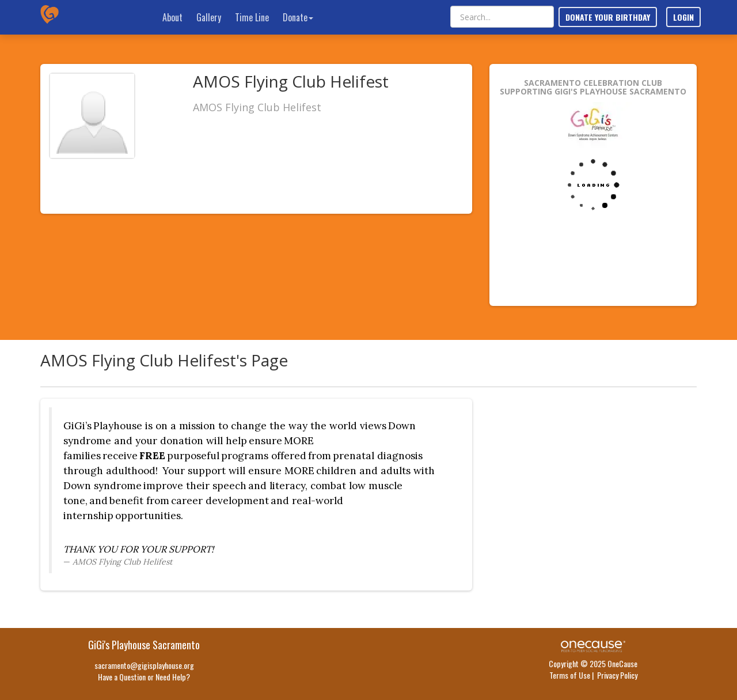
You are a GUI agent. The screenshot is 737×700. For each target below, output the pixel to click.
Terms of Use (570, 675)
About (172, 17)
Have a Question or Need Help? (144, 677)
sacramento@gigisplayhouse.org (144, 665)
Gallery (209, 17)
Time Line (252, 17)
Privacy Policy (617, 675)
